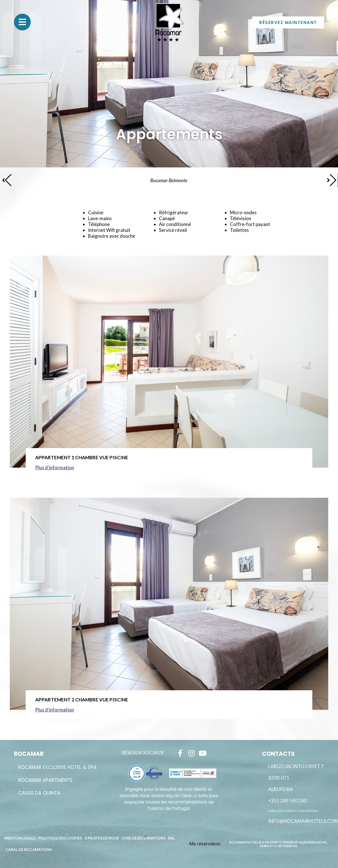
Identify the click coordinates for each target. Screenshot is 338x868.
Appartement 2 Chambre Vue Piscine (82, 700)
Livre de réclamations (143, 838)
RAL (172, 838)
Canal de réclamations (29, 850)
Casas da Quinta (39, 793)
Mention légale (20, 838)
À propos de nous (102, 838)
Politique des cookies (60, 838)
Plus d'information (55, 467)
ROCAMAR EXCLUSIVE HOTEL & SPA (57, 767)
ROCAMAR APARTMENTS (45, 780)
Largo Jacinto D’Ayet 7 (296, 766)
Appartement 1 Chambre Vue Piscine (82, 457)
